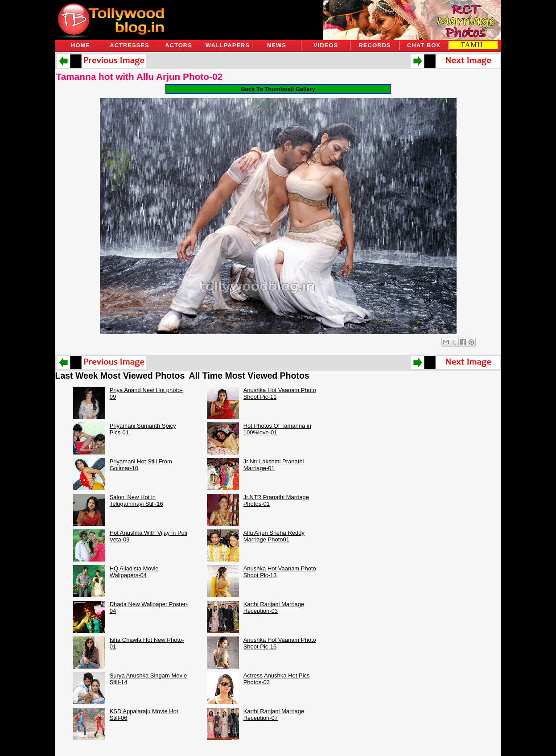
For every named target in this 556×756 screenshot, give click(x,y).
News (277, 45)
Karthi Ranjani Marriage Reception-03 (274, 607)
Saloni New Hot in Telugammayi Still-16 (136, 500)
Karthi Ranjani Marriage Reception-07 (274, 715)
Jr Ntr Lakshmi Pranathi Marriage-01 (274, 465)
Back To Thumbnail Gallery (278, 89)
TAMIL (473, 45)
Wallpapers (228, 45)
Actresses (129, 45)
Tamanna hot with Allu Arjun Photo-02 (140, 76)
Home (80, 45)
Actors (179, 45)
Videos (326, 45)
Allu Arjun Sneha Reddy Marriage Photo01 (274, 536)
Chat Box (424, 45)
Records (375, 45)
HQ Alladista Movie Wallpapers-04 (134, 572)
